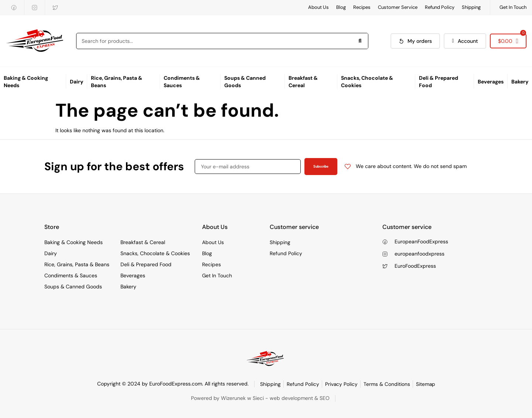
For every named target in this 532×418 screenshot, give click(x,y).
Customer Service (398, 7)
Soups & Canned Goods (245, 82)
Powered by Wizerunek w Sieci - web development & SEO (260, 398)
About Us (318, 7)
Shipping (471, 7)
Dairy (76, 82)
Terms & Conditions (387, 384)
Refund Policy (440, 7)
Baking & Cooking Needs (26, 82)
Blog (341, 7)
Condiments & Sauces (182, 82)
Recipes (362, 7)
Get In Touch (513, 7)
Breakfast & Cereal (303, 82)
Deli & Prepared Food (439, 82)
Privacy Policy (341, 384)
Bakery (520, 82)
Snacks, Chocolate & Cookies (367, 82)
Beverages (491, 82)
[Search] (360, 41)
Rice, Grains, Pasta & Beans (117, 82)
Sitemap (426, 384)
